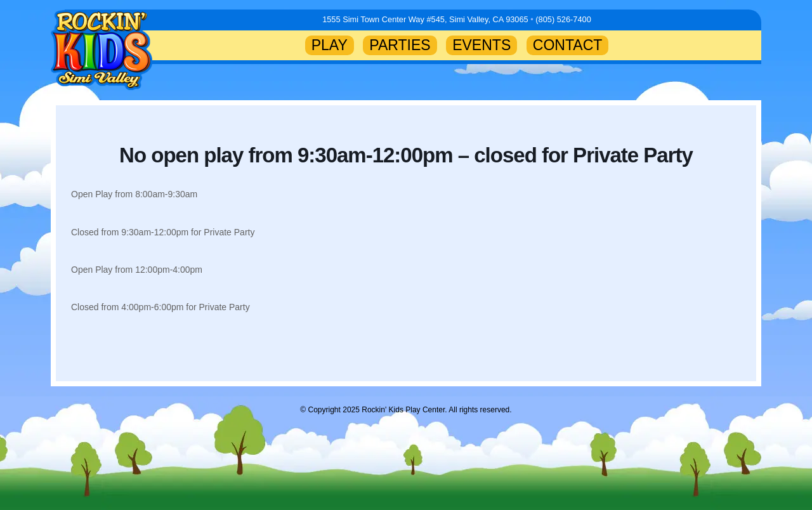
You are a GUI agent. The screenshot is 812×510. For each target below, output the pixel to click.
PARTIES (400, 45)
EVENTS (481, 45)
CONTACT (568, 45)
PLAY (330, 45)
